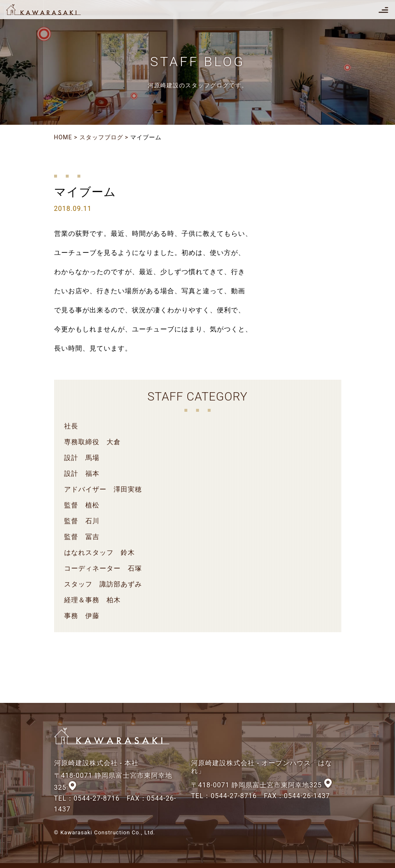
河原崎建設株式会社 (51, 10)
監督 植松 (82, 505)
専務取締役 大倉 (92, 442)
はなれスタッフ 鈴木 (99, 553)
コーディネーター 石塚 (103, 568)
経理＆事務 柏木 (92, 600)
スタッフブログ (101, 137)
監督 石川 (82, 521)
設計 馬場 (82, 458)
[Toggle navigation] (383, 10)
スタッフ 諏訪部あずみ (103, 584)
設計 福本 (82, 474)
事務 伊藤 (82, 616)
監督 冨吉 (82, 537)
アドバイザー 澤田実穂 (103, 489)
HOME (63, 137)
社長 (71, 426)
